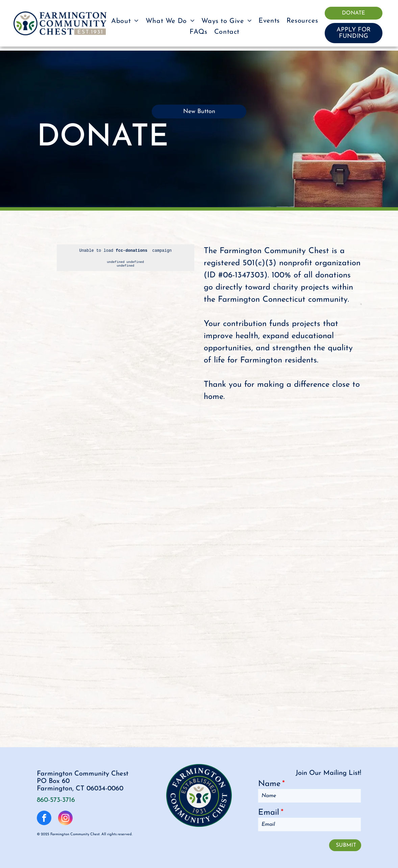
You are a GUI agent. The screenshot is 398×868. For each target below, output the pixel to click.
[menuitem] (125, 21)
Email (269, 813)
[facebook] (44, 819)
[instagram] (65, 819)
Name (269, 784)
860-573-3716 (56, 800)
